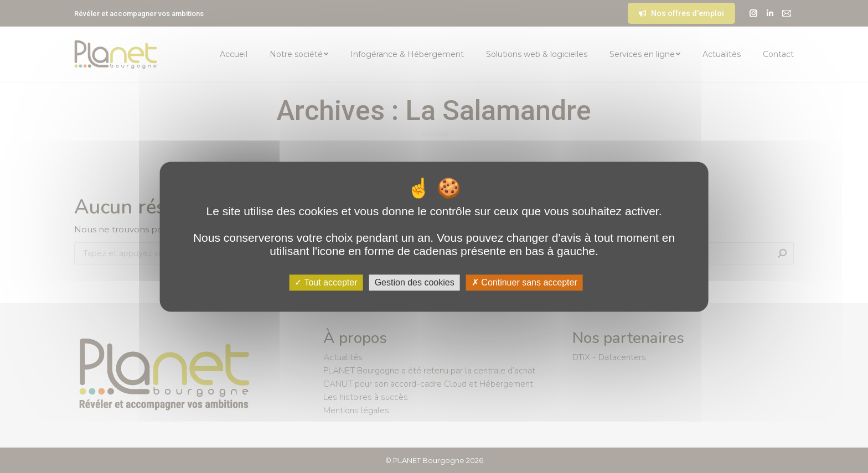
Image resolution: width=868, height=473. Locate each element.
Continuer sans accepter (525, 282)
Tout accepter (326, 282)
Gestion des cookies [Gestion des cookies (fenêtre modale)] (415, 282)
